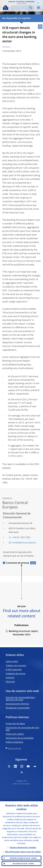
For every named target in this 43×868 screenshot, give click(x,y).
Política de (15, 734)
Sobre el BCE (12, 661)
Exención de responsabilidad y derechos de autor (20, 699)
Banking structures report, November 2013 (24, 633)
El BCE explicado (14, 669)
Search (31, 8)
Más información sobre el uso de (23, 852)
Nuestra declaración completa (23, 847)
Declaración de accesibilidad (20, 738)
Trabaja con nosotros (16, 665)
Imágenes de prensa (16, 674)
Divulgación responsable (18, 708)
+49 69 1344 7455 (21, 537)
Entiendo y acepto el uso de (23, 858)
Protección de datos (15, 724)
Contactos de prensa (18, 563)
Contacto (10, 678)
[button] (38, 3)
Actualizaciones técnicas (17, 704)
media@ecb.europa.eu (24, 542)
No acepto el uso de (23, 864)
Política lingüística (15, 742)
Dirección (10, 682)
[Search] (20, 8)
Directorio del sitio (14, 748)
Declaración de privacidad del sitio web (22, 729)
